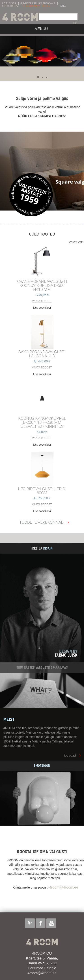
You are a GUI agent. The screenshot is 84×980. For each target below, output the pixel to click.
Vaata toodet (42, 301)
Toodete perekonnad (41, 522)
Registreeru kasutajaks (38, 3)
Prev (10, 60)
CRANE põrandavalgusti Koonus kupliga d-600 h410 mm (42, 285)
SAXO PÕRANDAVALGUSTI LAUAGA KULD (42, 354)
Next (76, 60)
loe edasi (70, 756)
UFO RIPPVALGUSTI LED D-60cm (42, 491)
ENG (63, 6)
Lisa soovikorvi (42, 308)
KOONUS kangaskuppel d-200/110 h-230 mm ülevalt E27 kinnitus (42, 422)
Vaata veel (76, 242)
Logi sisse (9, 3)
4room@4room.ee (64, 887)
